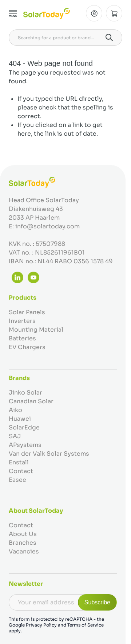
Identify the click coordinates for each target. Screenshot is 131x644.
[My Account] (94, 13)
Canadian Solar (31, 401)
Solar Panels (27, 312)
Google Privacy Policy (33, 625)
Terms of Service (86, 625)
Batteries (22, 338)
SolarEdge (24, 427)
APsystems (25, 445)
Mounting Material (36, 330)
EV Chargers (27, 347)
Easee (17, 480)
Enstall (19, 462)
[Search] (109, 37)
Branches (23, 543)
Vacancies (24, 551)
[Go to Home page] (47, 13)
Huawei (20, 419)
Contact (21, 471)
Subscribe (97, 602)
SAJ (15, 436)
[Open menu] (13, 13)
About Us (23, 534)
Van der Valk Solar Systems (49, 454)
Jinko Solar (25, 393)
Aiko (15, 410)
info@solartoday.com (47, 226)
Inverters (22, 321)
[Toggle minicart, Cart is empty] (114, 13)
